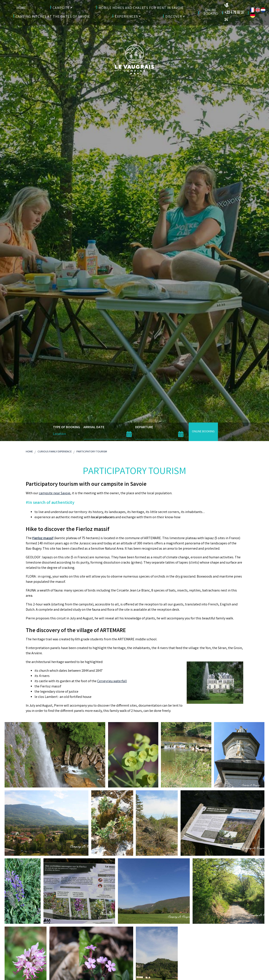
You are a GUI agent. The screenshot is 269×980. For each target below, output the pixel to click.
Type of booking (66, 427)
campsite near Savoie (55, 493)
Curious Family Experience (55, 452)
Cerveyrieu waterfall (112, 681)
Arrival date (94, 428)
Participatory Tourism (92, 452)
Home (29, 452)
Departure (144, 428)
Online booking (203, 432)
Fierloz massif (43, 538)
